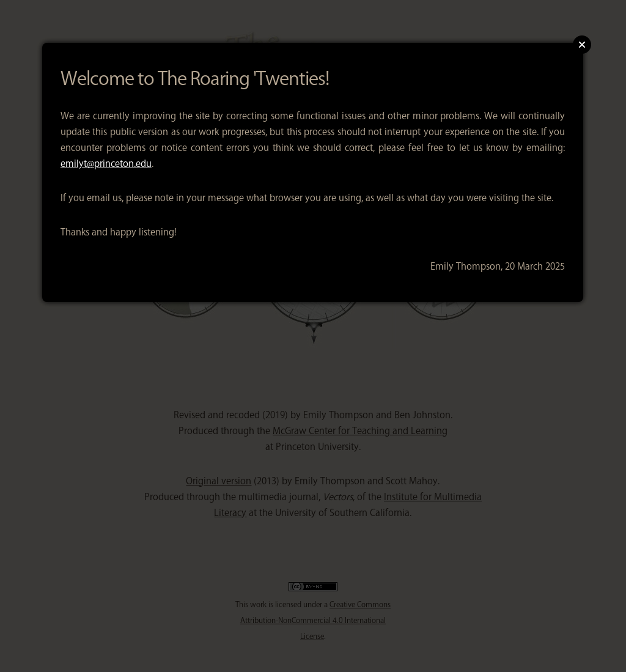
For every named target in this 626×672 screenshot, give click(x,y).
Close (582, 45)
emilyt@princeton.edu (106, 164)
